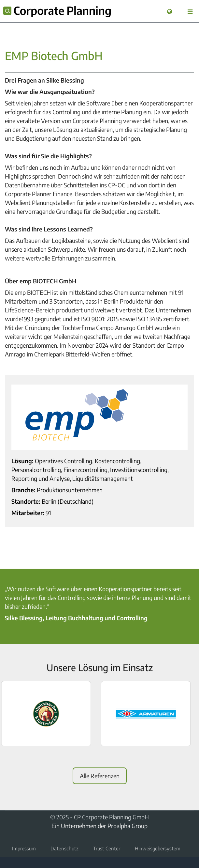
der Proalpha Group (123, 826)
